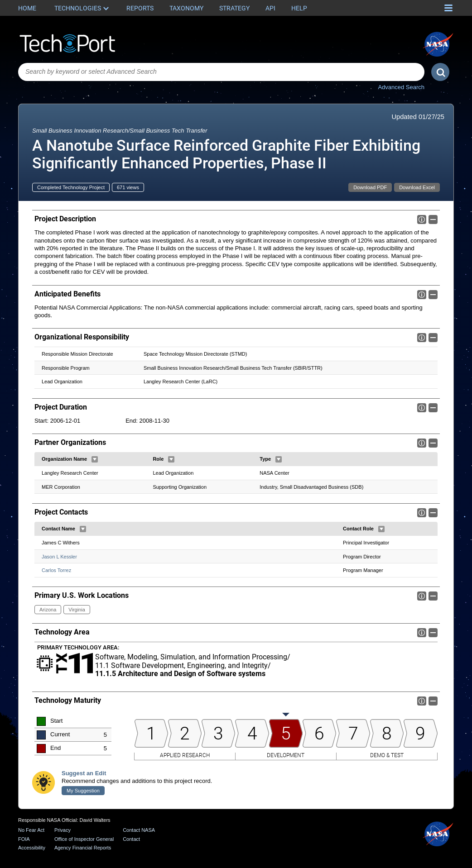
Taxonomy (186, 8)
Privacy (63, 830)
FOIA (24, 839)
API (270, 8)
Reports (140, 8)
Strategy (234, 8)
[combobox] (221, 72)
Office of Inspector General (84, 839)
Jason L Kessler (59, 556)
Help (299, 8)
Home (27, 8)
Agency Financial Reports (83, 848)
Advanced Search (401, 87)
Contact (131, 839)
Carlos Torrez (56, 570)
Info (422, 219)
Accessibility (32, 848)
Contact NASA (139, 830)
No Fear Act (31, 830)
